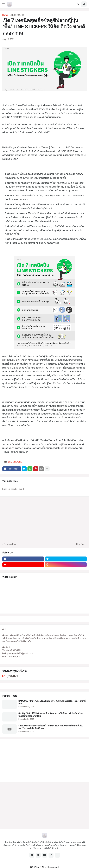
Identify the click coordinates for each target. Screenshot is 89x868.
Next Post (81, 544)
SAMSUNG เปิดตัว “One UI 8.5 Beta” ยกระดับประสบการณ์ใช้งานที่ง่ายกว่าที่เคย (52, 702)
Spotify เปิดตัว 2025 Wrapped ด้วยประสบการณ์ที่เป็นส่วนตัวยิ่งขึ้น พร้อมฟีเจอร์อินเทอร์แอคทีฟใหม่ (51, 715)
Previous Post (10, 544)
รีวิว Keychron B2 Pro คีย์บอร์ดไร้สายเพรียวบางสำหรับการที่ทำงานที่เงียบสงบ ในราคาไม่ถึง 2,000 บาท (51, 727)
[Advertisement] (21, 760)
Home (5, 15)
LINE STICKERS (17, 15)
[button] (4, 4)
